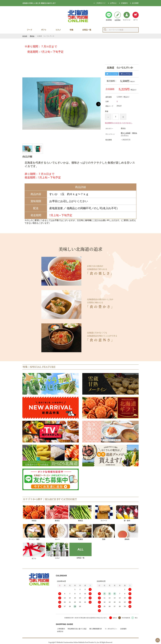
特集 (72, 30)
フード (30, 30)
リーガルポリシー (110, 629)
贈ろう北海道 (126, 133)
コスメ (58, 30)
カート (136, 16)
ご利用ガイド (101, 3)
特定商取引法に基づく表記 (77, 629)
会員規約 (122, 629)
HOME (25, 36)
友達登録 (109, 16)
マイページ (127, 16)
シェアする (126, 74)
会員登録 (118, 16)
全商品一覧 (87, 30)
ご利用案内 (61, 629)
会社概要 (135, 3)
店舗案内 (124, 3)
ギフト (44, 30)
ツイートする (112, 74)
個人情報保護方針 (95, 629)
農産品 (32, 36)
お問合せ (113, 3)
